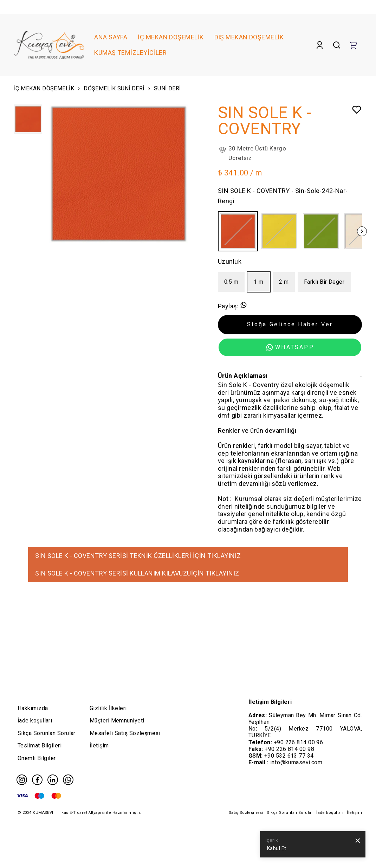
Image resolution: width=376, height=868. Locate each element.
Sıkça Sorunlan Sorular (47, 733)
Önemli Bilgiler (37, 758)
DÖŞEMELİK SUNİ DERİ (118, 90)
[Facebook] (37, 780)
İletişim (99, 745)
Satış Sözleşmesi (246, 813)
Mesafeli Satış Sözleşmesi (125, 733)
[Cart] (354, 45)
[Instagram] (22, 780)
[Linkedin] (53, 780)
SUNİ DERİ (167, 88)
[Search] (337, 45)
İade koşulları (35, 721)
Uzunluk (230, 261)
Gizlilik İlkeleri (108, 708)
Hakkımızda (33, 708)
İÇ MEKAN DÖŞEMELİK (48, 90)
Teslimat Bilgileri (40, 745)
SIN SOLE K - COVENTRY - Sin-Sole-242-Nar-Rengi (283, 196)
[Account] (320, 45)
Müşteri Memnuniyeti (117, 721)
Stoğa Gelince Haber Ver (290, 324)
